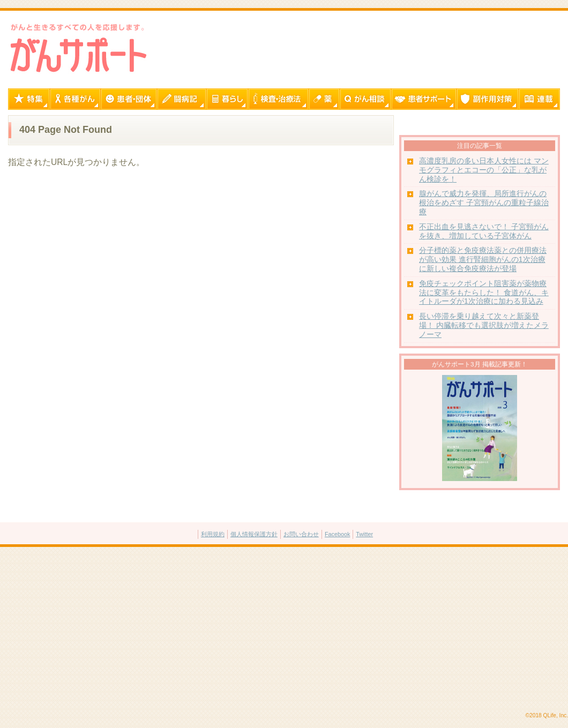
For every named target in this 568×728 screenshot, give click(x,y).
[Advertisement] (284, 630)
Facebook (337, 534)
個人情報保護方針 (254, 534)
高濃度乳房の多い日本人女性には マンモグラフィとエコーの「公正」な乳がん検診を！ (484, 170)
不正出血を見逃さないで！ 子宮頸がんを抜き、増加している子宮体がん (484, 231)
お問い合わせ (301, 534)
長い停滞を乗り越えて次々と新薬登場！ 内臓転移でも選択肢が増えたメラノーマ (484, 325)
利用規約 (213, 534)
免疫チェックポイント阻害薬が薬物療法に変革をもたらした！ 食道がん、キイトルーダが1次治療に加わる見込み (484, 293)
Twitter (364, 534)
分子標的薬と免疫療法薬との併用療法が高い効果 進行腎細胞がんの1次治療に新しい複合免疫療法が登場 (483, 260)
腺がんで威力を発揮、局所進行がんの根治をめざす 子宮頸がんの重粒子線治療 (484, 203)
